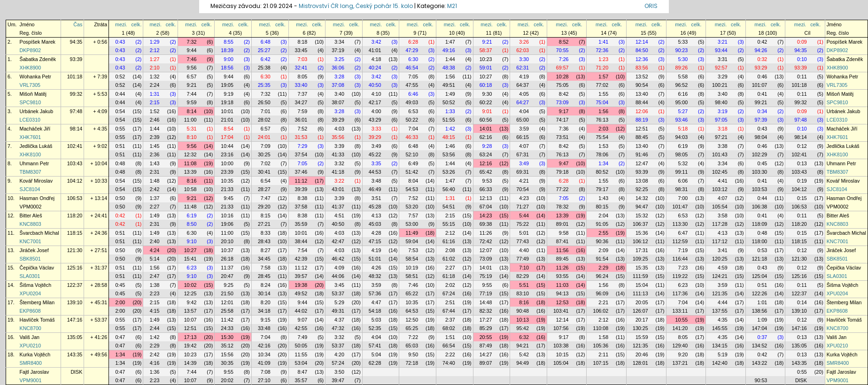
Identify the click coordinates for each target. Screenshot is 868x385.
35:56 (338, 137)
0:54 (120, 111)
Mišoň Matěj (33, 94)
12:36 (642, 59)
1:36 (155, 372)
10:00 (227, 163)
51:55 (449, 120)
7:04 (413, 129)
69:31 (523, 172)
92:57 (721, 68)
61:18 (449, 276)
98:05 (681, 154)
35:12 (227, 346)
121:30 (75, 250)
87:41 (562, 241)
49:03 (412, 102)
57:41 (375, 346)
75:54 (602, 137)
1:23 (603, 59)
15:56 (227, 354)
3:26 (524, 42)
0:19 (802, 181)
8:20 (266, 302)
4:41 (723, 181)
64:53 (412, 311)
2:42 (155, 189)
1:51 (450, 337)
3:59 (524, 129)
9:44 (192, 50)
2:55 (603, 233)
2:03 (603, 129)
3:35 (376, 163)
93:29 (761, 68)
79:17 (602, 189)
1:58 (603, 337)
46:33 (412, 137)
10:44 (227, 146)
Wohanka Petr (35, 77)
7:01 (266, 111)
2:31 (155, 172)
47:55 (412, 85)
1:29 (155, 42)
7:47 (266, 198)
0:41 (763, 94)
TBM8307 (31, 172)
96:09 (602, 293)
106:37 (640, 224)
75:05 (562, 85)
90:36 (602, 241)
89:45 (562, 259)
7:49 (302, 337)
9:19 (229, 94)
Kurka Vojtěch (35, 354)
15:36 (642, 233)
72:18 (412, 363)
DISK (76, 372)
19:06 (227, 224)
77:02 (602, 85)
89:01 (562, 224)
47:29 (412, 50)
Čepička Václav (37, 268)
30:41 (264, 172)
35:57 (301, 380)
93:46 (681, 120)
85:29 (486, 328)
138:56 (760, 311)
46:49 (375, 189)
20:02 (227, 380)
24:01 (264, 137)
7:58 (266, 268)
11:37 (227, 268)
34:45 (264, 259)
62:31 (523, 68)
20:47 (227, 276)
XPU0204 (31, 293)
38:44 (301, 241)
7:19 (683, 250)
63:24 (486, 154)
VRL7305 (30, 85)
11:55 (301, 354)
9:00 (229, 59)
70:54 (523, 189)
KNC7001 (31, 241)
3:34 (339, 42)
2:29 (603, 268)
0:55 (120, 129)
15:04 (642, 285)
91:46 (642, 154)
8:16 (192, 181)
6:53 (413, 111)
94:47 (642, 207)
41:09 (264, 363)
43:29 (375, 120)
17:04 (227, 137)
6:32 (524, 337)
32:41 (301, 68)
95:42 (523, 328)
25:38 (264, 68)
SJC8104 (30, 189)
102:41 (75, 146)
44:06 (338, 276)
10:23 (486, 59)
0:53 (763, 250)
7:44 (192, 94)
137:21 (680, 363)
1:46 (450, 146)
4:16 (155, 363)
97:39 (761, 120)
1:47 (450, 42)
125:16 (75, 268)
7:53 (413, 250)
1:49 (450, 94)
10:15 (562, 354)
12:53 (562, 302)
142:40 (720, 363)
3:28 (339, 77)
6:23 (192, 268)
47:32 (338, 328)
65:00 (523, 120)
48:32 (375, 276)
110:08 (601, 328)
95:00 (681, 102)
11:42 (227, 320)
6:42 (266, 59)
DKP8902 (31, 50)
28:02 (264, 120)
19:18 (227, 102)
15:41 (190, 259)
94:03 (681, 137)
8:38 (302, 198)
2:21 (603, 302)
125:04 (760, 276)
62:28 (375, 363)
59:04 (412, 241)
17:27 (486, 320)
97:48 (76, 111)
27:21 (264, 224)
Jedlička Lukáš (36, 146)
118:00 (760, 241)
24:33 (227, 328)
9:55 (487, 285)
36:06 (338, 68)
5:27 (683, 111)
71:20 (602, 68)
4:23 (524, 198)
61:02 (449, 259)
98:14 (76, 129)
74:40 (449, 363)
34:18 (264, 311)
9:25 (229, 285)
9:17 (564, 111)
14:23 (486, 216)
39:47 (338, 380)
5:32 (683, 163)
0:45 (763, 163)
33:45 (301, 50)
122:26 (760, 293)
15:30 (227, 337)
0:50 (120, 198)
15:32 (642, 216)
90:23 (681, 50)
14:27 (486, 354)
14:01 (486, 129)
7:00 (683, 198)
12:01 (227, 302)
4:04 (524, 111)
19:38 (301, 285)
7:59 (302, 111)
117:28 (720, 224)
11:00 (190, 120)
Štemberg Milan (37, 302)
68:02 (449, 328)
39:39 (301, 189)
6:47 (683, 233)
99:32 (76, 94)
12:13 (486, 198)
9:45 (229, 198)
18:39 (227, 50)
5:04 (376, 354)
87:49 (486, 346)
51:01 (375, 259)
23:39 (227, 172)
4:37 (339, 320)
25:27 (264, 50)
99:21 (761, 102)
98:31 (681, 189)
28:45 (264, 276)
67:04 (486, 207)
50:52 (449, 102)
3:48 (376, 181)
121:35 (720, 293)
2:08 (450, 250)
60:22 (486, 102)
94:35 (76, 42)
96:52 (681, 85)
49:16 (449, 50)
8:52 (564, 42)
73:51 (562, 137)
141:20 (680, 328)
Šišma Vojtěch (36, 285)
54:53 (412, 189)
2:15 (155, 102)
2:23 (155, 293)
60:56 (486, 120)
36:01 (301, 120)
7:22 (413, 337)
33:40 (301, 85)
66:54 (449, 346)
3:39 (339, 146)
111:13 (640, 293)
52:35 (375, 328)
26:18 (227, 259)
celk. (136, 24)
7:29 (302, 146)
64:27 (523, 102)
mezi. (121, 24)
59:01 (486, 68)
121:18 (760, 259)
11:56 (562, 250)
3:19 (723, 111)
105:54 (720, 207)
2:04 (603, 216)
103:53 (760, 189)
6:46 (413, 94)
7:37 (302, 94)
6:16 (683, 94)
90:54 (642, 85)
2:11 (603, 354)
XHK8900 (31, 68)
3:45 (339, 285)
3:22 (339, 181)
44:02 (301, 311)
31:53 (301, 137)
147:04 (760, 328)
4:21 (524, 181)
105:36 (601, 346)
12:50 (412, 320)
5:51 (524, 285)
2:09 (603, 250)
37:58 (301, 207)
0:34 (763, 111)
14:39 (190, 363)
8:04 (413, 181)
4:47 (376, 302)
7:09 (266, 146)
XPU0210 (31, 346)
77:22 (562, 189)
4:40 (524, 250)
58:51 (412, 276)
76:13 (602, 120)
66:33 (486, 189)
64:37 (523, 85)
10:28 (562, 77)
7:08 (266, 372)
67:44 (449, 311)
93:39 (76, 59)
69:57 (562, 68)
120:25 (720, 259)
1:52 (155, 111)
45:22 (375, 154)
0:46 (763, 77)
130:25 (640, 328)
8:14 (192, 111)
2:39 (155, 137)
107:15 (601, 363)
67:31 (523, 154)
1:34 (603, 163)
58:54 (412, 259)
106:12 (640, 241)
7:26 (564, 59)
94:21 (523, 346)
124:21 (720, 276)
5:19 (723, 354)
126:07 (640, 311)
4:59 (723, 268)
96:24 (602, 276)
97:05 (721, 120)
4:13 (376, 216)
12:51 (642, 129)
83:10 (523, 293)
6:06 (683, 181)
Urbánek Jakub (37, 111)
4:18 (376, 59)
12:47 (642, 163)
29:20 (264, 207)
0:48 (120, 163)
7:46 (192, 59)
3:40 (339, 94)
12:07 (486, 250)
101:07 (760, 85)
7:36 (564, 129)
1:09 (763, 320)
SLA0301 (30, 276)
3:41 (723, 250)
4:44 (723, 302)
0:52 (120, 77)
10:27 (486, 77)
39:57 (301, 276)
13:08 (642, 181)
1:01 (763, 302)
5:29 (339, 302)
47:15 (375, 241)
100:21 (720, 85)
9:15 (266, 320)
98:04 (761, 137)
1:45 (155, 146)
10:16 (227, 216)
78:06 (602, 154)
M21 (452, 6)
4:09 (339, 268)
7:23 (683, 268)
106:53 (75, 198)
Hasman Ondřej (37, 198)
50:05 (301, 346)
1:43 (155, 163)
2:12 (155, 50)
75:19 (486, 276)
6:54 (266, 181)
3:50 (339, 372)
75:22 (523, 224)
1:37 (155, 198)
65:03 (412, 346)
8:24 (266, 285)
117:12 (720, 241)
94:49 (523, 363)
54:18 (375, 311)
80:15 (602, 207)
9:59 (192, 102)
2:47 (155, 276)
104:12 (75, 181)
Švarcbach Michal (39, 233)
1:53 (603, 146)
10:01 (227, 111)
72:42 (486, 241)
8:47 (302, 372)
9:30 (487, 94)
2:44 (155, 328)
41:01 (375, 50)
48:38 (449, 68)
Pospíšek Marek (38, 42)
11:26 (486, 233)
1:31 (155, 94)
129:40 (680, 346)
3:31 (723, 59)
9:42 (192, 302)
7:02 (266, 163)
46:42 (338, 259)
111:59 (640, 276)
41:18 (338, 172)
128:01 (640, 363)
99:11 (681, 172)
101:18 (75, 77)
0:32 (763, 59)
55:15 (449, 224)
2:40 (155, 241)
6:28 (413, 42)
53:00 (412, 224)
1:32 (155, 77)
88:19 (642, 120)
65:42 (486, 172)
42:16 (264, 346)
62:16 (486, 137)
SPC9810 (31, 102)
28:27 (264, 189)
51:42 (412, 172)
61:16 (449, 241)
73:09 (562, 102)
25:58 (227, 311)
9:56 (192, 68)
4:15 (155, 311)
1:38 (155, 285)
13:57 (190, 311)
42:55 (301, 328)
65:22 (412, 293)
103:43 (75, 163)
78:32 (562, 207)
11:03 (562, 285)
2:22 (450, 354)
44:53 (375, 172)
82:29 (523, 276)
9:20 (683, 354)
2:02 (450, 285)
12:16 (486, 163)
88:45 (642, 137)
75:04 (602, 102)
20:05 (642, 302)
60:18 (486, 85)
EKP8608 (30, 311)
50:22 (412, 120)
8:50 (192, 224)
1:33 (450, 111)
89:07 (486, 363)
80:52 (602, 172)
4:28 (376, 233)
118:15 (75, 233)
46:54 (412, 68)
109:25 (640, 259)
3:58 (723, 216)
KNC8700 (31, 328)
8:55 (229, 42)
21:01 (227, 120)
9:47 (564, 163)
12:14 (642, 42)
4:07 (524, 146)
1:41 (603, 42)
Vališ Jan (30, 337)
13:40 (642, 94)
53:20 (412, 207)
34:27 (301, 102)
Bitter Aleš (31, 216)
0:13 (802, 163)
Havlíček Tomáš (37, 320)
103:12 (720, 189)
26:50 (264, 102)
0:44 (120, 94)
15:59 (642, 337)
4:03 (339, 129)
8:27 (266, 250)
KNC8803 (31, 224)
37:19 (338, 50)
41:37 (338, 207)
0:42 (763, 42)
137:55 (720, 311)
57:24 (338, 363)
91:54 (602, 259)
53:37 (338, 293)
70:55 (562, 50)
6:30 (413, 59)
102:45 (720, 172)
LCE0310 (30, 120)
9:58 (564, 233)
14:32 (642, 198)
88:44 (642, 102)
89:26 (681, 68)
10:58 (190, 189)
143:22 (760, 363)
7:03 (302, 59)
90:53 (761, 380)
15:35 (642, 268)
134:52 (760, 346)
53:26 (449, 172)
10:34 (264, 354)
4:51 (339, 216)
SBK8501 (30, 259)
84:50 (642, 50)
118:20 (75, 216)
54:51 (449, 207)
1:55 (603, 94)
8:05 (302, 77)
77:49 (523, 259)
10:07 (190, 320)
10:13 (523, 320)
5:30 (683, 59)
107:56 (561, 328)
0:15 (802, 198)
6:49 (413, 163)
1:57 (603, 77)
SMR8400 (31, 363)
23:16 (227, 154)
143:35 (75, 354)
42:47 (338, 241)
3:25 (339, 59)
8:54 (229, 129)
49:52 (301, 293)
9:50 (413, 354)
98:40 (721, 102)
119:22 (680, 276)
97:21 (721, 137)
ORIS (651, 6)
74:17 (562, 120)
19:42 (190, 346)
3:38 (723, 146)
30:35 (227, 363)
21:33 (227, 189)
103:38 (561, 346)
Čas (78, 24)
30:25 (264, 154)
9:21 (487, 42)
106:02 (601, 311)
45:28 (375, 207)
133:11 (680, 311)
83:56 (642, 68)
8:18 (302, 42)
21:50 (227, 293)
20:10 (227, 241)
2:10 (155, 68)
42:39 (301, 259)
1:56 (450, 77)
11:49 (412, 233)
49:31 (338, 311)
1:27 (155, 59)
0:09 (802, 42)
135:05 (75, 337)
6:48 (266, 42)
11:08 (190, 163)
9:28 (487, 146)
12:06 (642, 111)
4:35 (723, 320)
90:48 (523, 311)
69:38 (486, 224)
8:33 (266, 233)
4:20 (339, 354)
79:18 (562, 172)
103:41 (561, 311)
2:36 (155, 154)
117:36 (680, 293)
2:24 (155, 85)
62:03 (523, 50)
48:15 (449, 137)
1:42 (450, 129)
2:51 (450, 302)
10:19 (412, 268)
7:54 (302, 250)
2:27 (155, 207)
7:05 (413, 77)
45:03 (375, 224)
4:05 (524, 94)
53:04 (301, 363)
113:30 (680, 224)
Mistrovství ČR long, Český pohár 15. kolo (356, 6)
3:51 (376, 198)
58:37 (486, 50)
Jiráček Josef (34, 250)
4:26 (376, 268)
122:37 (75, 285)
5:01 (524, 233)
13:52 (642, 77)
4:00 (376, 111)
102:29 (760, 154)
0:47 (120, 337)
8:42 (564, 94)
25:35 (264, 85)
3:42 (376, 42)
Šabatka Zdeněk (38, 59)
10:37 (227, 250)
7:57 (413, 216)
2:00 (120, 302)
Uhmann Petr (35, 163)
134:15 (720, 346)
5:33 (683, 42)
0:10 (802, 59)
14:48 (486, 302)
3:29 (723, 77)
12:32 (190, 154)
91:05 (602, 224)
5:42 (524, 354)
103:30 (760, 172)
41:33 (338, 154)
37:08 (338, 85)
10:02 (190, 285)
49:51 (449, 85)
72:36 (602, 50)
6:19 (683, 146)
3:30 (524, 59)
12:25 (190, 293)
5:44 (524, 216)
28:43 (264, 241)
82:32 (486, 311)
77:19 (486, 293)
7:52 (302, 129)
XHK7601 (31, 137)
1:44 (450, 59)
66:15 (523, 137)
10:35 (227, 181)
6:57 (192, 77)
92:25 (642, 189)
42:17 (375, 102)
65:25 (412, 328)
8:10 (192, 137)
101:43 (720, 154)
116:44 (680, 259)
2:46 (155, 120)
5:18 (683, 129)
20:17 (642, 320)
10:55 (681, 320)
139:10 (75, 302)
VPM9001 (31, 380)
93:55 (562, 276)
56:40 (449, 189)
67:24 (449, 293)
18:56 (227, 68)
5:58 (683, 77)
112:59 (680, 241)
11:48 (190, 207)
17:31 (642, 250)
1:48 (155, 181)
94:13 (562, 293)
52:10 (412, 154)
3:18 (723, 129)
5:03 (376, 320)
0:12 (802, 146)
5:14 (155, 259)
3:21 (723, 42)
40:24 (375, 68)
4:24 (155, 250)
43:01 (338, 189)
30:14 (264, 293)
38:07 (338, 102)
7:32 (192, 42)
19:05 (227, 85)
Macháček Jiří (35, 129)
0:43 (120, 42)
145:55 (720, 328)
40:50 (375, 85)
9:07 (302, 320)
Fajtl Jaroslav (35, 372)
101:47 (680, 207)
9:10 (192, 241)
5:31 (192, 129)
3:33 (376, 129)
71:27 (523, 207)
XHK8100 (31, 154)
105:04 (561, 363)
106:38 (760, 207)
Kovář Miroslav (36, 181)
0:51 (120, 146)
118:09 (760, 224)
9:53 (487, 181)
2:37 (450, 320)
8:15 (266, 216)
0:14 (802, 302)
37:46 (301, 172)
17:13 (190, 337)
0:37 (763, 337)
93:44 (721, 50)
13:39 (190, 172)
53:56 (449, 154)
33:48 (264, 328)
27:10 (264, 380)
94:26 (761, 50)
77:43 (523, 241)
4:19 (524, 77)
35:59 (301, 224)
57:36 (375, 293)
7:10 (524, 268)
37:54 (301, 154)
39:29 (338, 120)
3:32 (339, 163)
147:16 (75, 320)
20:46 (642, 354)
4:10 (376, 94)
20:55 (486, 337)
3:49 (376, 146)
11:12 (301, 181)
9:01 (487, 111)
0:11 (802, 77)
